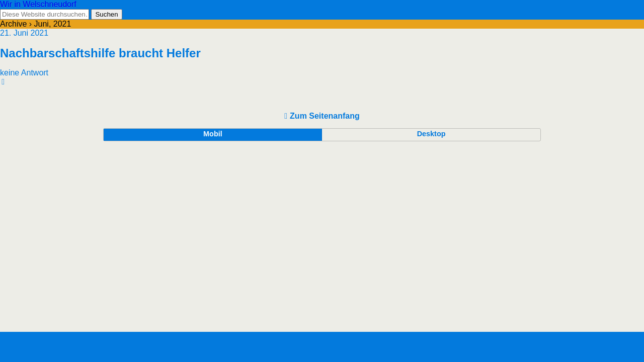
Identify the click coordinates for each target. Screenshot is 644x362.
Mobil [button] (213, 134)
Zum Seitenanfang (325, 116)
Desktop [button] (431, 134)
